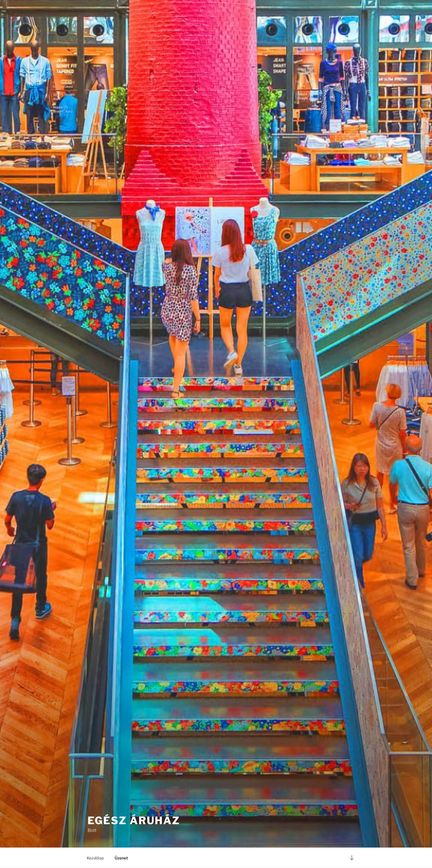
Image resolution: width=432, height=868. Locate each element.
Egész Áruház (134, 820)
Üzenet (121, 858)
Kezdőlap (95, 858)
